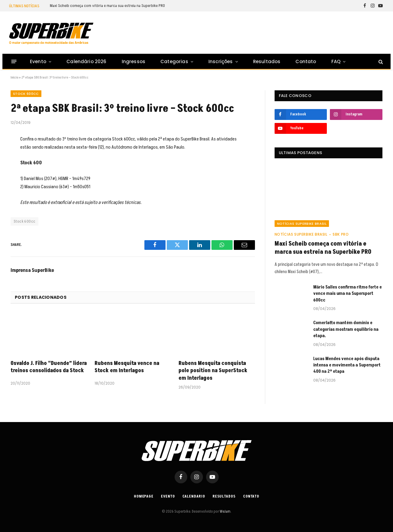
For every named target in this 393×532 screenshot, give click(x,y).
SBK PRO (341, 234)
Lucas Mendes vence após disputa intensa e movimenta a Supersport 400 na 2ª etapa (347, 365)
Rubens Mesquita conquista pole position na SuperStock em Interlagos (213, 371)
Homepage (144, 496)
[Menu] (14, 61)
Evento (38, 61)
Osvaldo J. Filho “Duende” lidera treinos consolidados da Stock (49, 367)
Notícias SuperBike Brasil (302, 224)
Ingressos (134, 61)
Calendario (194, 496)
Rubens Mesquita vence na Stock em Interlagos (127, 367)
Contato (306, 61)
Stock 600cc (26, 94)
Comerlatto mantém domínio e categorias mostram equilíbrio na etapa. (346, 329)
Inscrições (221, 61)
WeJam (225, 511)
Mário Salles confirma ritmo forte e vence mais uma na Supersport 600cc (348, 294)
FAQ (336, 61)
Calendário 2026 (86, 61)
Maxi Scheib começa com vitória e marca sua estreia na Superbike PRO (107, 6)
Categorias (174, 61)
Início (14, 77)
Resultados (267, 61)
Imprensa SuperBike (32, 270)
